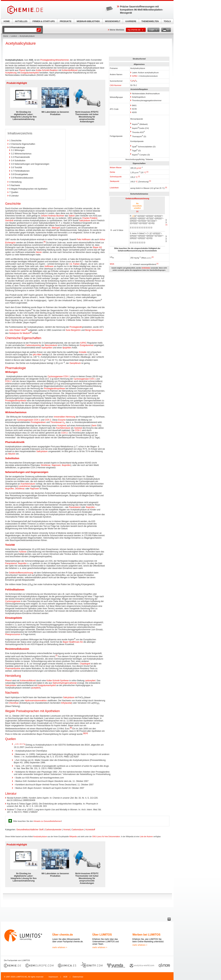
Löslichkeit (114, 188)
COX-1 (67, 376)
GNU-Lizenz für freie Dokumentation (106, 837)
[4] (44, 242)
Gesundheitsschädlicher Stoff (30, 830)
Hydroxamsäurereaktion (36, 701)
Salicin (72, 216)
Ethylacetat (66, 703)
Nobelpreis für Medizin (19, 333)
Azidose (23, 552)
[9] (84, 733)
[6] (31, 332)
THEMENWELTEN (150, 21)
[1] (147, 172)
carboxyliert (90, 681)
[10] (86, 733)
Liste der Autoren (146, 837)
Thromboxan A (57, 422)
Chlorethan (14, 703)
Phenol (22, 70)
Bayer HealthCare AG (73, 642)
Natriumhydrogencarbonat (65, 683)
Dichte (112, 172)
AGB (65, 977)
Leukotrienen (24, 486)
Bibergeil (56, 228)
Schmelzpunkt (116, 177)
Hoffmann (49, 266)
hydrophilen (47, 348)
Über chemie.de (63, 935)
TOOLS (167, 21)
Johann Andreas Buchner (53, 216)
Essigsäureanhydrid (30, 73)
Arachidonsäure (63, 428)
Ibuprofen (66, 465)
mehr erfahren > (60, 947)
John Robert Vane (17, 330)
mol (140, 168)
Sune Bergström (73, 330)
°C (145, 172)
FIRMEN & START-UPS (44, 21)
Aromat (67, 830)
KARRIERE (131, 21)
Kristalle (83, 352)
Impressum (53, 977)
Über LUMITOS (102, 935)
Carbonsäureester (53, 830)
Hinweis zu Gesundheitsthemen (47, 821)
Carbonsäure (78, 830)
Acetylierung (11, 73)
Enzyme (62, 420)
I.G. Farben (75, 264)
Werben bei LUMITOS (146, 935)
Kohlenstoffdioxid (70, 70)
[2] (166, 187)
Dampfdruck (75, 363)
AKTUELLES (21, 21)
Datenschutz (78, 977)
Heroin (39, 252)
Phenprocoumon (13, 634)
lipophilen (67, 348)
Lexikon (14, 36)
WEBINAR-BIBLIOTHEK (88, 21)
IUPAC (135, 76)
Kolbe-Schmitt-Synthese (58, 681)
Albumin (12, 454)
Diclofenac (46, 465)
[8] (71, 728)
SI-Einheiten (146, 268)
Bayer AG (97, 247)
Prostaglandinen (38, 422)
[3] (153, 257)
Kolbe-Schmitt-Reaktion (47, 70)
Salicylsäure (85, 221)
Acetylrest (62, 426)
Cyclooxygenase (55, 376)
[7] (56, 656)
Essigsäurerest (87, 345)
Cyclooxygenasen (25, 420)
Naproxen (56, 465)
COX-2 (8, 381)
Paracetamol (75, 507)
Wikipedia (73, 837)
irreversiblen (59, 417)
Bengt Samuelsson (94, 330)
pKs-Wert (37, 355)
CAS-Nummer (116, 85)
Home (6, 36)
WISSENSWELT (113, 21)
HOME (7, 21)
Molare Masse (116, 167)
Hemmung (70, 417)
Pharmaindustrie (13, 668)
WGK (112, 264)
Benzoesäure (51, 345)
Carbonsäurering (33, 345)
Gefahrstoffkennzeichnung (137, 198)
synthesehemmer (61, 60)
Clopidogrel (85, 664)
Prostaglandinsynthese (54, 389)
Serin (94, 426)
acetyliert (36, 688)
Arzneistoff (90, 830)
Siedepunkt (114, 181)
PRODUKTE (66, 21)
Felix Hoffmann (84, 239)
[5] (27, 329)
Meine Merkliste (117, 30)
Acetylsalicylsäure (40, 837)
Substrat (78, 428)
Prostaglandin (47, 60)
